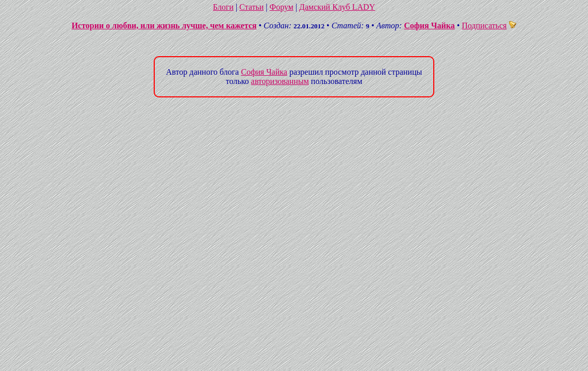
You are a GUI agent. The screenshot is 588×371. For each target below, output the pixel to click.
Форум (281, 7)
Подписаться (489, 26)
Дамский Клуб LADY (337, 7)
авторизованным (280, 81)
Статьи (251, 7)
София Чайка (429, 26)
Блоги (223, 7)
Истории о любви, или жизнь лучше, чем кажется (164, 26)
